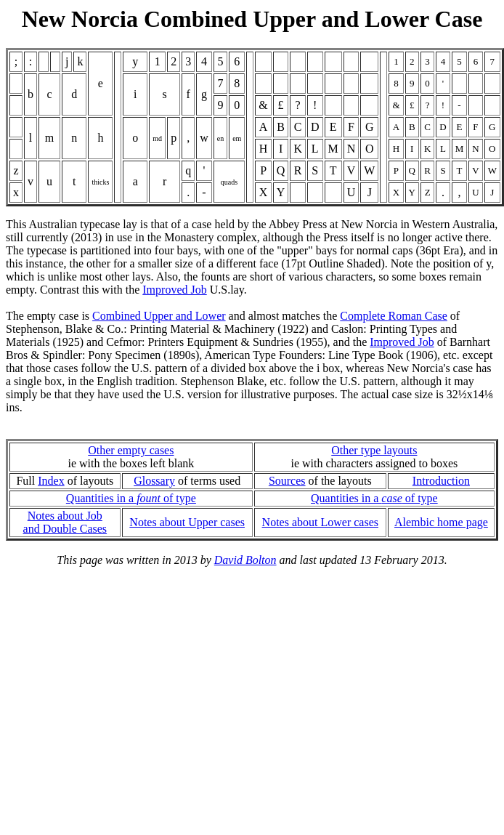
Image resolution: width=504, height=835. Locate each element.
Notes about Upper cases (187, 522)
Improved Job (174, 290)
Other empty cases (131, 450)
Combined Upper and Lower (159, 316)
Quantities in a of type (131, 498)
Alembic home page (441, 522)
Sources (287, 481)
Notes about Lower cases (320, 522)
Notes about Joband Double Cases (65, 522)
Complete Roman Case (394, 316)
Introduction (441, 481)
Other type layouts (374, 450)
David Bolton (245, 560)
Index (51, 481)
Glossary (154, 481)
